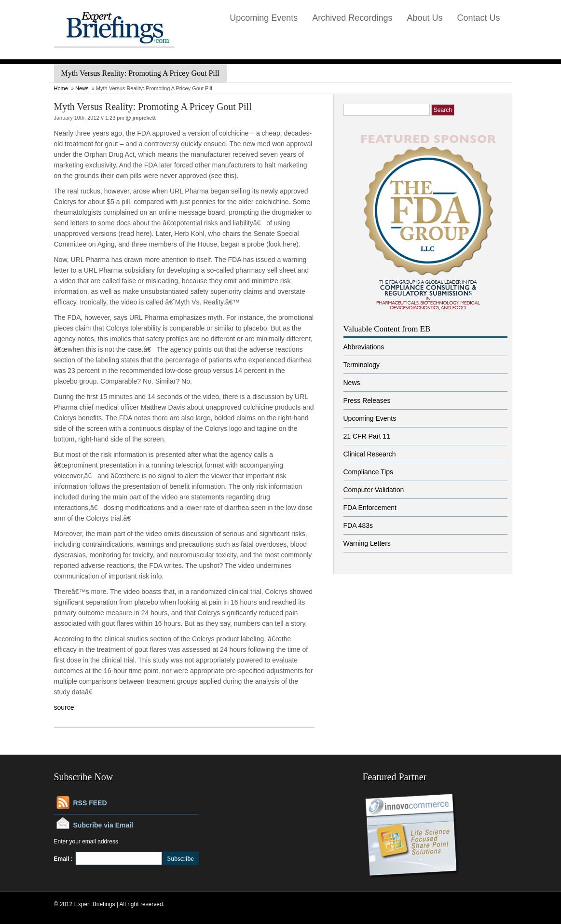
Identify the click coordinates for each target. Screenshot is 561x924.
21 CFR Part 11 (367, 436)
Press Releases (367, 400)
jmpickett (144, 118)
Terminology (362, 365)
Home (61, 88)
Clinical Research (370, 454)
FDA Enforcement (370, 508)
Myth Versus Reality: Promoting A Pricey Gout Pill (153, 107)
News (82, 88)
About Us (424, 18)
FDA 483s (358, 525)
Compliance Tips (369, 472)
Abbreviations (364, 347)
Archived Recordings (352, 18)
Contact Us (478, 18)
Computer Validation (374, 490)
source (64, 707)
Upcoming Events (264, 18)
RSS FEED (90, 803)
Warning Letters (367, 543)
